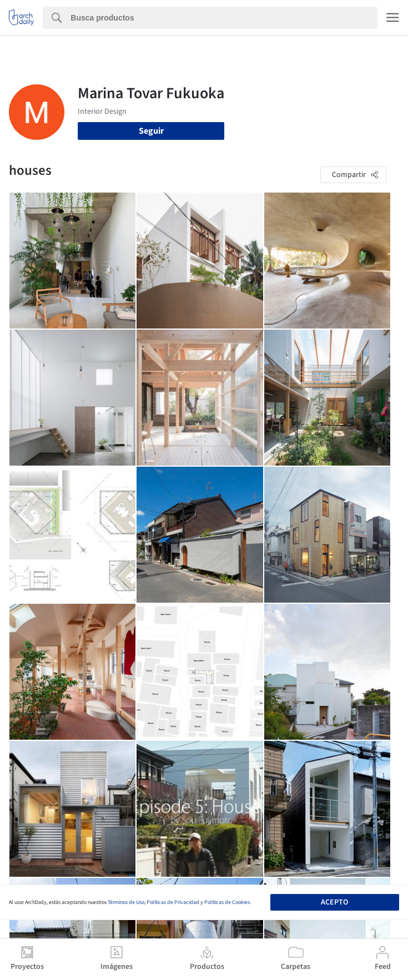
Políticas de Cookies (227, 902)
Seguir (151, 131)
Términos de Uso (126, 902)
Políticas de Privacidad (173, 902)
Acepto (334, 902)
